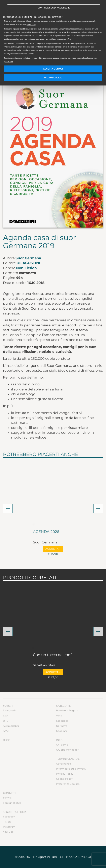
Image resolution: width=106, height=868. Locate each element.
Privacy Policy (65, 774)
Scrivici (7, 798)
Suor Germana (28, 258)
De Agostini (28, 263)
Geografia (62, 731)
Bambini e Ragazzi (67, 710)
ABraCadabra (11, 726)
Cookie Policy (64, 779)
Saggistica (62, 721)
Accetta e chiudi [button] (53, 69)
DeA (6, 716)
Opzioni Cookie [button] (53, 78)
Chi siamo (62, 745)
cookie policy (31, 24)
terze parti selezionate (42, 29)
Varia (59, 716)
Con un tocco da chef (52, 655)
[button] (8, 508)
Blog (7, 740)
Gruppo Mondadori (68, 750)
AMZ (6, 731)
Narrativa (62, 726)
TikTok (7, 822)
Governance (63, 764)
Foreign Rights (12, 803)
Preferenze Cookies (68, 784)
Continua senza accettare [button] (54, 8)
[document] (53, 32)
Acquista (53, 549)
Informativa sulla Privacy (71, 769)
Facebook (9, 817)
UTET (6, 721)
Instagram (9, 827)
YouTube (8, 832)
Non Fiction (26, 268)
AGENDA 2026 (46, 532)
